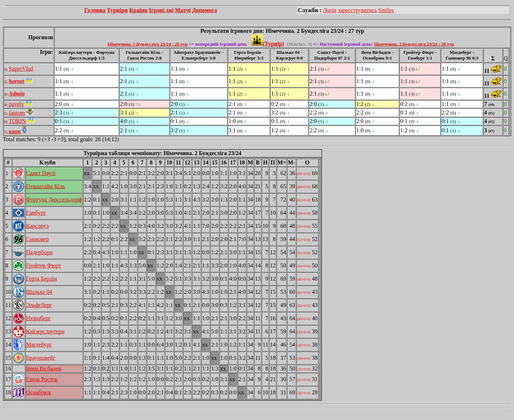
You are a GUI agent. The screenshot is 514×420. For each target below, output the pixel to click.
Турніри (117, 10)
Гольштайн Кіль (46, 186)
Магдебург (39, 345)
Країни (138, 10)
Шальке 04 (39, 292)
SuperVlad (21, 69)
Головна (95, 10)
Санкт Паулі (41, 173)
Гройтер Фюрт (44, 265)
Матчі (183, 10)
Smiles (386, 10)
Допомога (205, 10)
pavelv (16, 104)
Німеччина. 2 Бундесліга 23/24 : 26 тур (148, 44)
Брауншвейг (41, 358)
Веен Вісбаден (44, 368)
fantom (17, 113)
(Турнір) (268, 44)
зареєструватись (357, 10)
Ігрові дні (161, 10)
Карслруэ (37, 226)
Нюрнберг (39, 318)
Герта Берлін (41, 279)
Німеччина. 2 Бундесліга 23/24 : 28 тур (414, 44)
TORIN (17, 121)
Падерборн (39, 252)
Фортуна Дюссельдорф (54, 199)
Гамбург (36, 213)
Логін (330, 10)
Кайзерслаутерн (45, 331)
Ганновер (37, 239)
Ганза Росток (42, 379)
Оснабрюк (39, 392)
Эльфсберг (39, 305)
